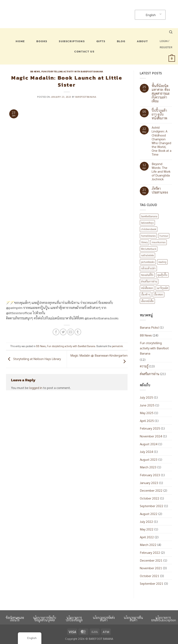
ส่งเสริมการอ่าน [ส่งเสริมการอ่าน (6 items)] (149, 281)
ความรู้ (144, 366)
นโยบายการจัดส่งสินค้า (104, 619)
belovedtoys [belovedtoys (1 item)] (147, 223)
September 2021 (152, 583)
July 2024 (146, 452)
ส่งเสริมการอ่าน (150, 374)
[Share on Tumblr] (78, 332)
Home (20, 41)
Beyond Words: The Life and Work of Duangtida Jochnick (161, 171)
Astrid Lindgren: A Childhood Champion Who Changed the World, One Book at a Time (162, 141)
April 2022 (147, 537)
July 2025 (146, 397)
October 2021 (150, 576)
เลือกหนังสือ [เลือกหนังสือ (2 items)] (147, 301)
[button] (171, 32)
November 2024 (151, 436)
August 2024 (149, 444)
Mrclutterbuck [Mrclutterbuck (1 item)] (149, 249)
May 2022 (147, 529)
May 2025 (147, 413)
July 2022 (146, 521)
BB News (35, 72)
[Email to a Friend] (71, 332)
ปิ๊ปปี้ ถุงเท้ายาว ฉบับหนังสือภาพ (159, 114)
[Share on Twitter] (63, 332)
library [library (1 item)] (144, 242)
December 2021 (151, 560)
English (148, 15)
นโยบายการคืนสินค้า (133, 619)
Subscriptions (72, 41)
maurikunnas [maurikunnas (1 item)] (159, 242)
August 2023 (149, 459)
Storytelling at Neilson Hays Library (33, 359)
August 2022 (149, 514)
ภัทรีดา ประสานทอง (160, 190)
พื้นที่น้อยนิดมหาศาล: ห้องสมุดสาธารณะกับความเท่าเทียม (161, 93)
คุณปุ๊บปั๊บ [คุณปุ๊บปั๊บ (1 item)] (162, 275)
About (142, 41)
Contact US (84, 51)
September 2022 (152, 506)
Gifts (101, 41)
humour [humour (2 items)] (164, 236)
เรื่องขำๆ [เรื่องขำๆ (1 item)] (146, 294)
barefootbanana (86, 97)
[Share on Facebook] (56, 332)
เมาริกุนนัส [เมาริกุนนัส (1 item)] (162, 288)
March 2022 (148, 545)
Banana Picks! (149, 327)
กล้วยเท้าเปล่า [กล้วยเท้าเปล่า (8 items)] (148, 268)
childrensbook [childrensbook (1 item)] (149, 229)
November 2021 (151, 568)
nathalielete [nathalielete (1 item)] (147, 255)
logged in (36, 388)
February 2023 (150, 475)
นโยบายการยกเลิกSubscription (164, 619)
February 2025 (150, 428)
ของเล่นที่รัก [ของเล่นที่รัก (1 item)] (147, 275)
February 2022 (150, 552)
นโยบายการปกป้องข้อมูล (74, 619)
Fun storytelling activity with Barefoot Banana (72, 72)
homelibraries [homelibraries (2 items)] (148, 236)
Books (42, 41)
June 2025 (147, 405)
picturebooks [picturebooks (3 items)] (148, 262)
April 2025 (147, 421)
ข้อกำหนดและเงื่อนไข (15, 619)
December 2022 (151, 490)
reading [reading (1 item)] (162, 262)
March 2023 (148, 467)
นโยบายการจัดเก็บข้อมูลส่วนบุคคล (44, 619)
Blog (121, 41)
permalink (117, 346)
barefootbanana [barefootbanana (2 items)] (149, 216)
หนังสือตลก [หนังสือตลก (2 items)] (147, 288)
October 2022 (150, 498)
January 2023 (149, 483)
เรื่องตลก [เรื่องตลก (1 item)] (159, 294)
